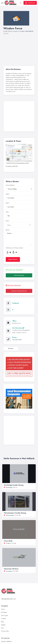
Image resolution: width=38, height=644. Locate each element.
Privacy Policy (5, 631)
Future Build (8, 541)
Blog (2, 622)
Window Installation (6, 641)
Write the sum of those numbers (14, 248)
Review (8, 230)
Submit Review (13, 259)
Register (3, 625)
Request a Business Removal (19, 291)
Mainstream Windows (11, 569)
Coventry (22, 31)
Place (7, 221)
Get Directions (18, 328)
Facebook (16, 303)
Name (7, 194)
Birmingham (9, 571)
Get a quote (4, 615)
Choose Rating (10, 185)
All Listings (4, 612)
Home (3, 609)
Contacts (3, 619)
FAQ (2, 628)
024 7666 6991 (17, 340)
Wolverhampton (10, 515)
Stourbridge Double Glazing (14, 485)
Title (7, 212)
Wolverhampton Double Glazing (15, 513)
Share (11, 348)
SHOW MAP (19, 153)
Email (7, 203)
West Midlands (29, 31)
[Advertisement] (19, 49)
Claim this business (19, 275)
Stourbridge (9, 487)
